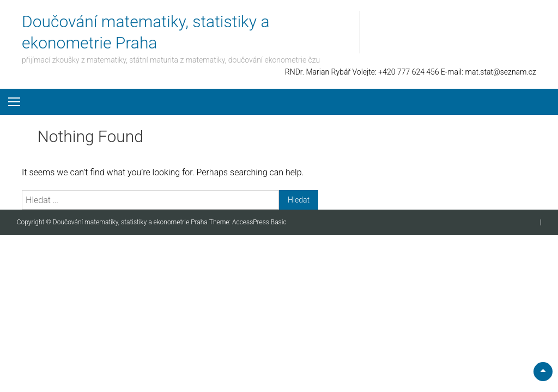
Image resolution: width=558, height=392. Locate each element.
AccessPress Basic (259, 222)
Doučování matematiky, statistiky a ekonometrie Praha (131, 222)
